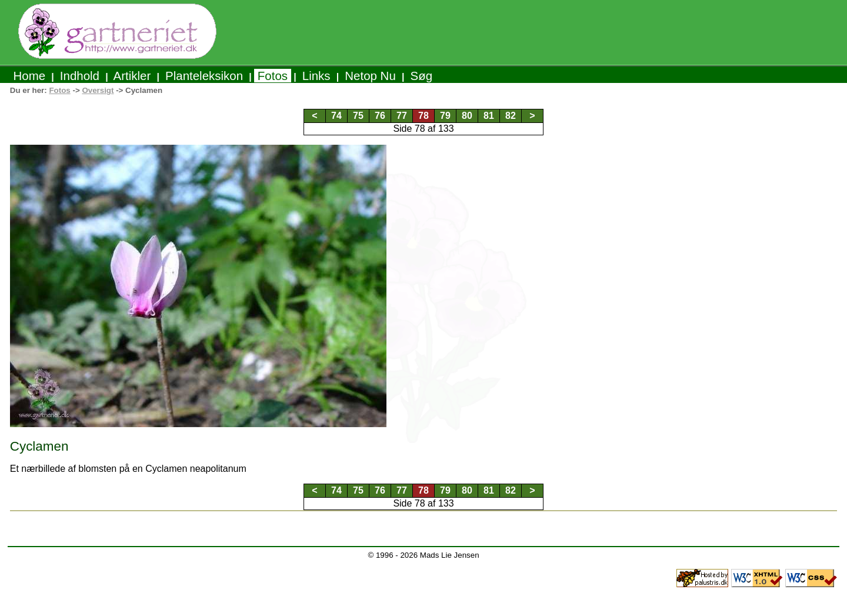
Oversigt (98, 90)
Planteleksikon (204, 76)
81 (489, 116)
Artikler (132, 76)
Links (316, 76)
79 (445, 116)
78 (423, 116)
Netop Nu (371, 76)
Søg (421, 76)
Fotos (273, 76)
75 (358, 116)
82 (511, 116)
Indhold (80, 76)
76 (380, 116)
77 (402, 116)
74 (336, 116)
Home (29, 76)
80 (467, 116)
